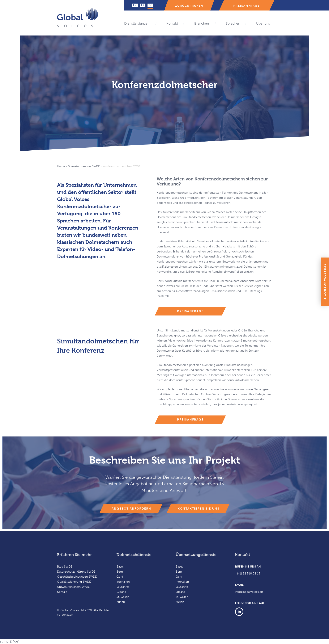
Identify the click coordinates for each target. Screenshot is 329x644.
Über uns (263, 23)
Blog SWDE (65, 567)
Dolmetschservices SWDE (84, 166)
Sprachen (233, 23)
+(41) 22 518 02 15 (248, 574)
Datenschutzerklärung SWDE (76, 572)
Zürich (121, 602)
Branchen (202, 23)
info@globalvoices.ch (249, 592)
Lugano (121, 592)
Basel (120, 567)
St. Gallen (123, 597)
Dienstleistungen (137, 23)
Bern (120, 572)
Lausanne (123, 587)
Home (61, 166)
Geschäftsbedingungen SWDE (77, 577)
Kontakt (172, 23)
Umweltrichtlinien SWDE (73, 587)
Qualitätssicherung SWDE (74, 582)
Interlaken (123, 582)
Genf (120, 577)
